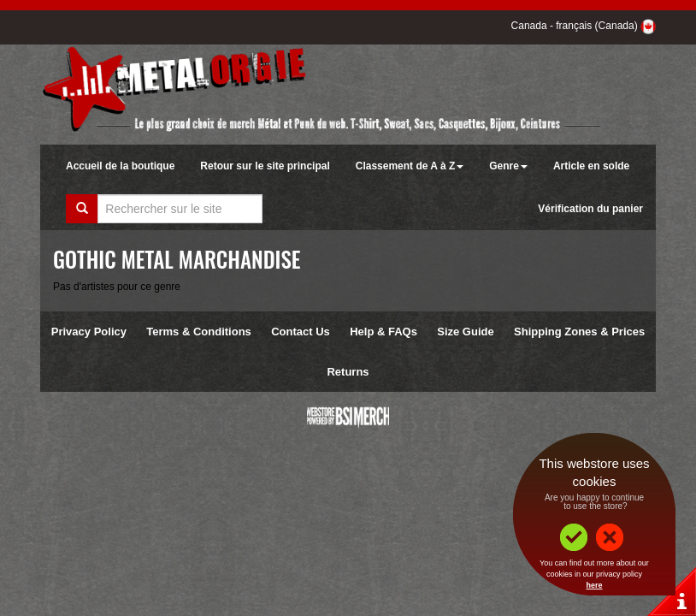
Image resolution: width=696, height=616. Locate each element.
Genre (508, 166)
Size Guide (465, 332)
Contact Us (301, 332)
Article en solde (591, 166)
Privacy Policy (89, 332)
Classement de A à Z (410, 166)
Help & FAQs (383, 332)
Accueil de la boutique (120, 166)
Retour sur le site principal (265, 166)
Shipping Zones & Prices (579, 332)
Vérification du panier (590, 209)
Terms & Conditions (199, 332)
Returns (348, 372)
